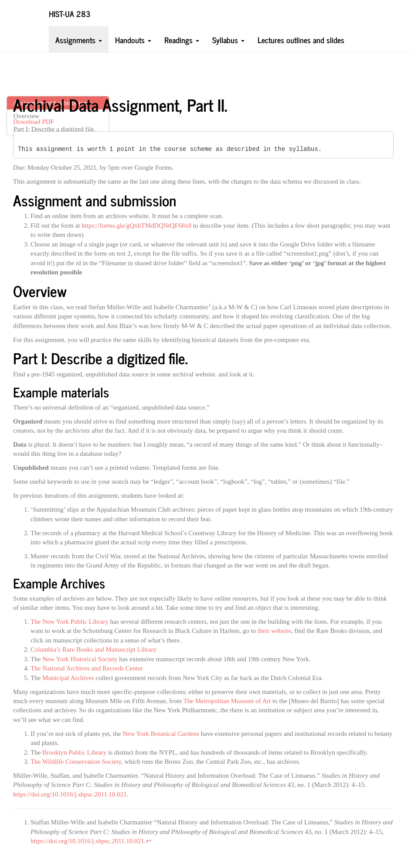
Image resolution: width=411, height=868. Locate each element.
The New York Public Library (70, 622)
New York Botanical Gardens (161, 734)
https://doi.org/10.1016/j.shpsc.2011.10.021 (70, 794)
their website (274, 631)
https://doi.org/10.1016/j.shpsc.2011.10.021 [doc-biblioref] (87, 841)
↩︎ (149, 841)
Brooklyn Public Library (74, 752)
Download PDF (34, 122)
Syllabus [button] (228, 39)
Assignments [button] (79, 39)
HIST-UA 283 (70, 13)
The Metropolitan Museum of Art (227, 701)
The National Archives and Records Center (87, 668)
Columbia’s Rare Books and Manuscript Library (94, 649)
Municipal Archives (68, 678)
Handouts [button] (133, 39)
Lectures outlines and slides (301, 39)
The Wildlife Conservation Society (76, 762)
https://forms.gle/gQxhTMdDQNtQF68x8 (136, 226)
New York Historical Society (80, 659)
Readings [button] (182, 39)
